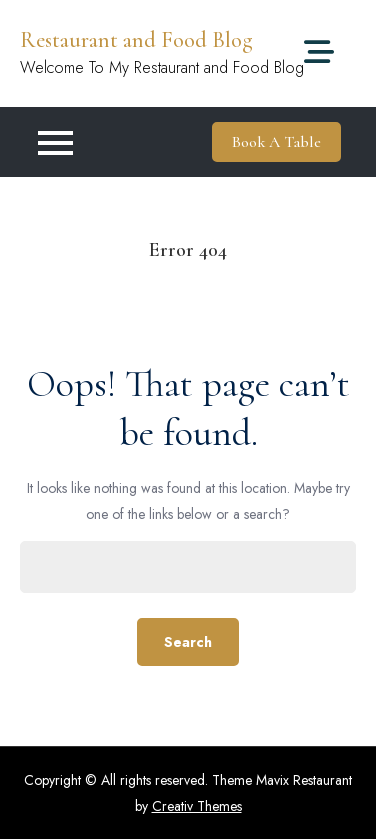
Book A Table (276, 142)
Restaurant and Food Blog (136, 40)
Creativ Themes (197, 806)
